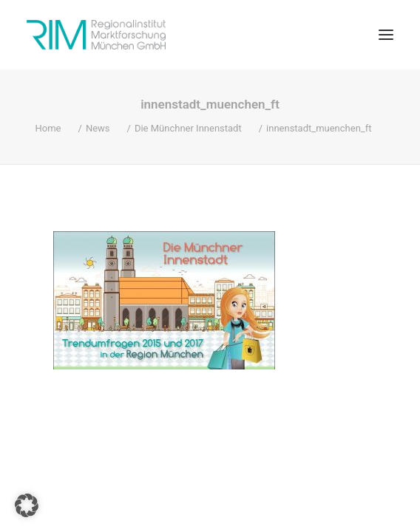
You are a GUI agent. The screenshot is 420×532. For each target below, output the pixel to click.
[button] (386, 35)
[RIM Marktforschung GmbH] (96, 35)
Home (48, 128)
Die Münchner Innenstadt (188, 128)
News (98, 128)
